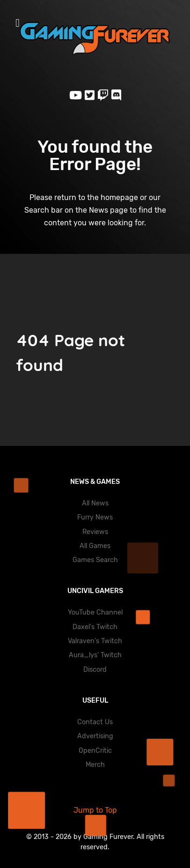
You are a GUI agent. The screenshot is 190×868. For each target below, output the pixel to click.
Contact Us (95, 722)
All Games (95, 546)
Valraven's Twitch (95, 641)
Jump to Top (95, 810)
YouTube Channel (95, 612)
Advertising (95, 736)
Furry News (95, 517)
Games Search (95, 560)
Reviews (95, 532)
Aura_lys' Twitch (95, 655)
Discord (95, 670)
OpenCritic (95, 751)
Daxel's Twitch (95, 627)
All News (95, 503)
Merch (95, 765)
